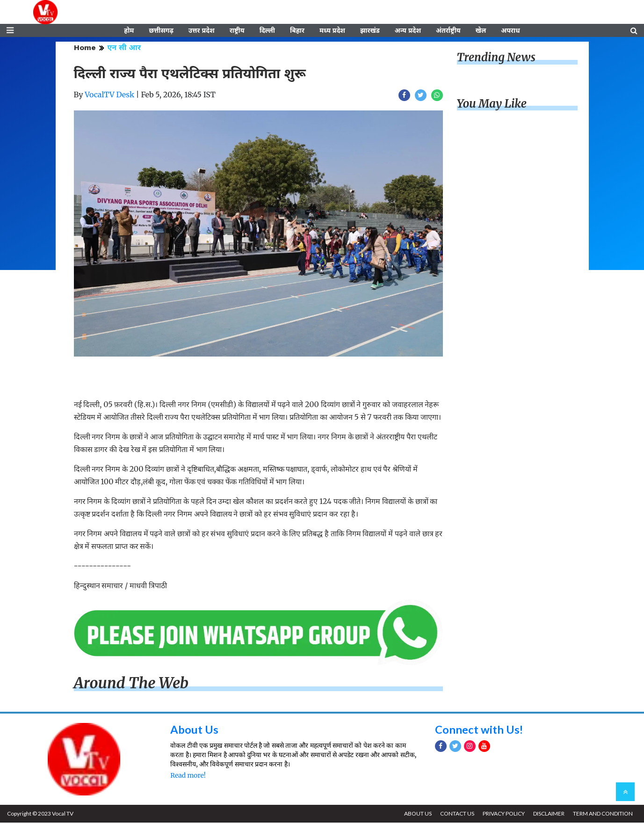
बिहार (297, 31)
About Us (194, 731)
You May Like (492, 105)
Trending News (496, 59)
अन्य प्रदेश (408, 31)
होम (129, 31)
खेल (481, 31)
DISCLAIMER (548, 815)
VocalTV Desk (109, 96)
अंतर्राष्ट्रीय (448, 31)
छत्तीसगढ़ (161, 31)
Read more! (188, 777)
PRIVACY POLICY (502, 815)
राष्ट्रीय (237, 31)
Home (85, 49)
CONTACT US (455, 815)
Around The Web (131, 685)
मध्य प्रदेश (332, 31)
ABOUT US (416, 815)
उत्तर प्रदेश (202, 31)
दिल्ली (267, 31)
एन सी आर (124, 49)
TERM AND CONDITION (602, 815)
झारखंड (370, 31)
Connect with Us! (479, 731)
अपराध (510, 31)
